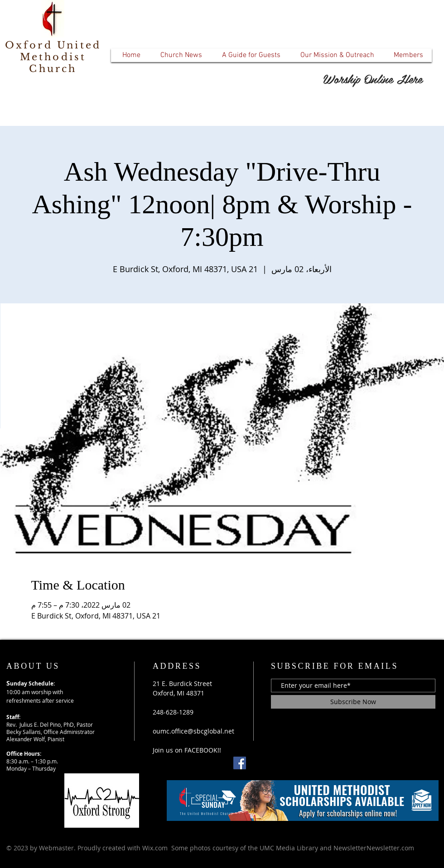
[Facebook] (240, 763)
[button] (181, 55)
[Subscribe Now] (353, 702)
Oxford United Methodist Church (53, 57)
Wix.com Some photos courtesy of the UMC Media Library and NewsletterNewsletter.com (278, 848)
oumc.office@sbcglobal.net (193, 731)
